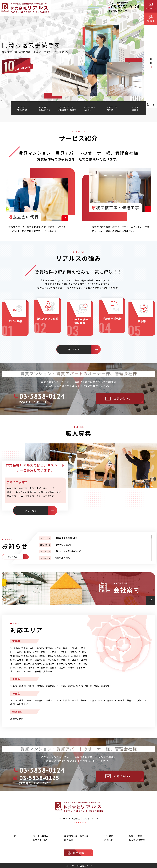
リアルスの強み (41, 836)
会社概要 (109, 836)
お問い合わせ (136, 836)
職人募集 (69, 840)
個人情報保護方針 (138, 840)
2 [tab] (151, 63)
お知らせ (109, 840)
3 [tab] (151, 59)
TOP (15, 836)
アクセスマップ (79, 822)
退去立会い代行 (41, 840)
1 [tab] (151, 67)
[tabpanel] (78, 54)
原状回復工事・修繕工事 (76, 836)
